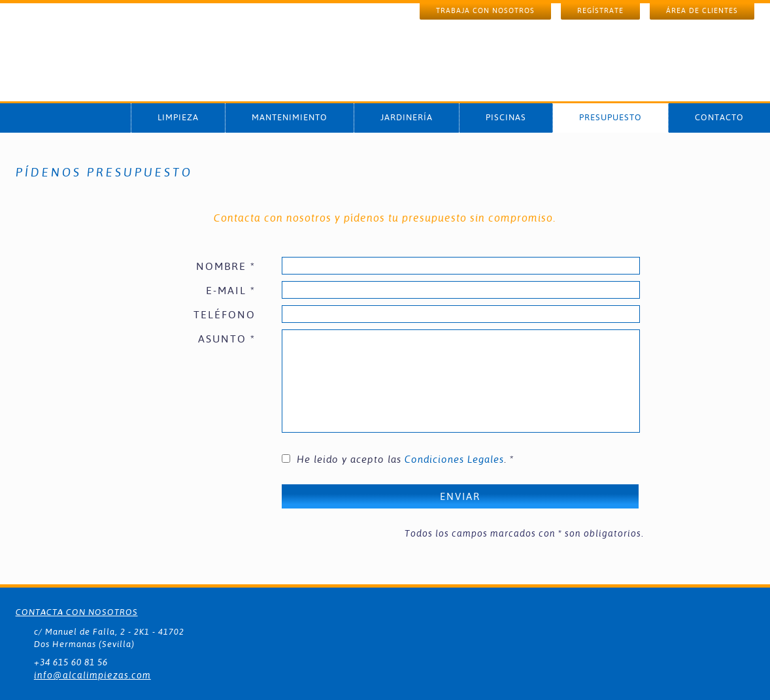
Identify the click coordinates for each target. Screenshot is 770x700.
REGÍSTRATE (600, 11)
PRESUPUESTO (611, 117)
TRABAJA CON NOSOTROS (485, 11)
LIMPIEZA (178, 117)
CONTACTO (719, 117)
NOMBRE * (226, 266)
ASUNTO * (227, 339)
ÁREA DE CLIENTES (702, 11)
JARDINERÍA (407, 117)
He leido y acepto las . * (406, 459)
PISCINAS (506, 117)
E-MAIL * (231, 291)
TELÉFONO (225, 315)
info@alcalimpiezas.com (92, 675)
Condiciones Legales (454, 459)
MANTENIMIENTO (290, 117)
